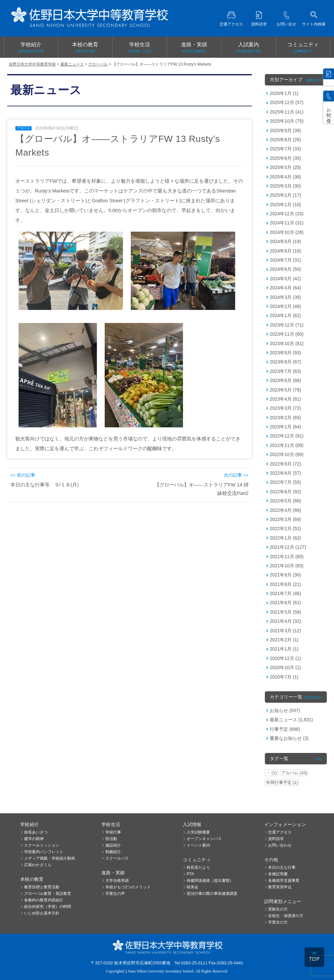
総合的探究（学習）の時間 (48, 907)
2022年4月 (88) (285, 510)
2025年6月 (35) (285, 158)
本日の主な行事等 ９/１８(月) (45, 485)
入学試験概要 (198, 832)
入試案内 (249, 48)
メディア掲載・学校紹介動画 (50, 858)
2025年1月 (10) (285, 205)
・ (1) (271, 773)
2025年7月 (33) (285, 149)
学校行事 (113, 832)
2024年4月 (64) (285, 288)
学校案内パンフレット (44, 852)
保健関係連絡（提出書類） (210, 880)
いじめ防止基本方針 (42, 913)
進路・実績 (194, 48)
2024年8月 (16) (285, 251)
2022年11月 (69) (287, 445)
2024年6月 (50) (285, 269)
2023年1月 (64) (285, 427)
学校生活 (140, 48)
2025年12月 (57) (287, 102)
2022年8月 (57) (285, 473)
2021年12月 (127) (288, 547)
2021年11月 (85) (287, 557)
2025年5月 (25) (285, 167)
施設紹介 (113, 845)
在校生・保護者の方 (286, 916)
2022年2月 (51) (285, 528)
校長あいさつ (36, 832)
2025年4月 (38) (285, 177)
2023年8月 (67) (285, 362)
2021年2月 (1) (284, 640)
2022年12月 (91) (287, 436)
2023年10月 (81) (287, 344)
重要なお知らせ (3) (289, 738)
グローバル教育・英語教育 (48, 894)
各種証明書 (278, 874)
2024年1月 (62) (285, 315)
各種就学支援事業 (284, 880)
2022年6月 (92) (285, 492)
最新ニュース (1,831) (291, 720)
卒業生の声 (115, 894)
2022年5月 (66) (285, 501)
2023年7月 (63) (285, 371)
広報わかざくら (38, 865)
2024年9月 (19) (285, 241)
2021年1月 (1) (284, 649)
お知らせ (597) (285, 711)
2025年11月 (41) (287, 112)
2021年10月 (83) (287, 566)
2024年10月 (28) (287, 232)
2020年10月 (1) (285, 667)
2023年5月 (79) (285, 390)
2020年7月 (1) (284, 677)
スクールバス (117, 858)
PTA (190, 874)
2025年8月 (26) (285, 140)
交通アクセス (280, 832)
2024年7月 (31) (285, 260)
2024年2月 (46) (285, 306)
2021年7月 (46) (285, 593)
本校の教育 (85, 48)
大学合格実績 (117, 880)
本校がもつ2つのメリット (128, 887)
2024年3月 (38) (285, 297)
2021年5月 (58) (285, 612)
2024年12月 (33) (287, 214)
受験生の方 (278, 909)
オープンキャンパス (204, 839)
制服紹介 (113, 852)
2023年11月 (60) (287, 334)
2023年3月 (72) (285, 408)
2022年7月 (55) (285, 482)
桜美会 (192, 887)
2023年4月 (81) (285, 399)
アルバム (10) (294, 773)
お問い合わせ (280, 845)
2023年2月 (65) (285, 418)
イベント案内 (198, 845)
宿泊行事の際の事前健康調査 (212, 894)
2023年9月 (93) (285, 353)
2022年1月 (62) (285, 538)
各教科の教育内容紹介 (44, 900)
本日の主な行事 (282, 867)
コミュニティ (303, 48)
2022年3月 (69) (285, 519)
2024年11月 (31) (287, 223)
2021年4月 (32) (285, 621)
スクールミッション (42, 845)
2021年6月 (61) (285, 603)
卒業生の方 (278, 922)
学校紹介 (31, 48)
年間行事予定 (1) (282, 782)
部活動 (111, 839)
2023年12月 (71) (287, 325)
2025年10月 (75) (287, 121)
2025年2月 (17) (285, 195)
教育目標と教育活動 (42, 887)
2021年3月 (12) (285, 631)
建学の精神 (34, 839)
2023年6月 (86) (285, 380)
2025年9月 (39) (285, 130)
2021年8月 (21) (285, 584)
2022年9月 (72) (285, 464)
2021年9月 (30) (285, 575)
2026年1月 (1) (284, 93)
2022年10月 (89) (287, 454)
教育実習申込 (280, 887)
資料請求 (276, 839)
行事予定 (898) (285, 729)
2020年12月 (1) (285, 658)
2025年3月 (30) (285, 186)
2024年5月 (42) (285, 279)
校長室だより (198, 867)
